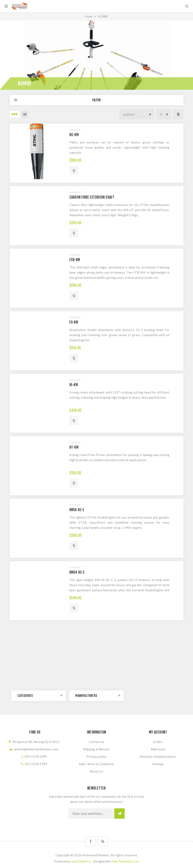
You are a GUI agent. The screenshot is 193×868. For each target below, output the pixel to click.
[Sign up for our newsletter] (91, 813)
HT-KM (74, 447)
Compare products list (178, 114)
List (25, 114)
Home (89, 16)
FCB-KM (75, 260)
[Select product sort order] (137, 114)
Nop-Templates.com (125, 861)
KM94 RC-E (77, 572)
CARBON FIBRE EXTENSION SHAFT (92, 197)
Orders (158, 742)
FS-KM (74, 322)
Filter (96, 100)
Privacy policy (96, 757)
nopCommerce (81, 861)
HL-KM (74, 385)
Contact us (96, 742)
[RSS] (103, 841)
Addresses (158, 749)
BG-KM (74, 135)
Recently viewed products (158, 757)
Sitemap (158, 764)
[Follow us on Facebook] (90, 841)
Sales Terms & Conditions (96, 764)
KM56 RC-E (77, 510)
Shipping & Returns (96, 749)
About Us (96, 771)
